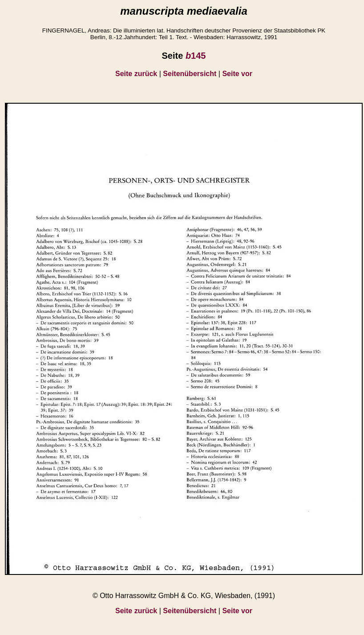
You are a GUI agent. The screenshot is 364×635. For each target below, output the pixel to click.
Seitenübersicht (190, 74)
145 (196, 56)
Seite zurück (136, 74)
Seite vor (237, 74)
